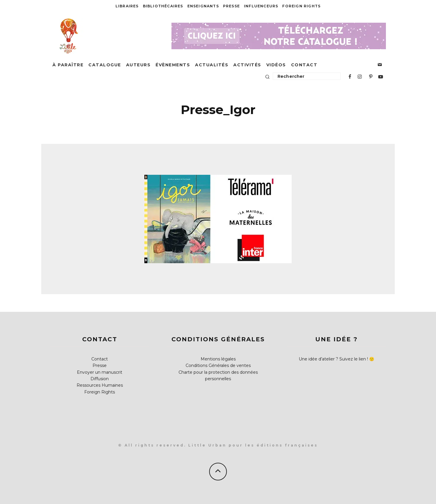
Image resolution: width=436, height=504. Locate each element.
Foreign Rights (301, 6)
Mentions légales (218, 359)
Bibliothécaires (163, 6)
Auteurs (138, 65)
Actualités (212, 65)
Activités (247, 65)
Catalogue (105, 65)
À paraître (68, 65)
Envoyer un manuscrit (100, 372)
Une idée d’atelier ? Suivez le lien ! (333, 359)
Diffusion (100, 379)
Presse (231, 6)
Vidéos (276, 65)
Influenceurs (261, 6)
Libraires (127, 6)
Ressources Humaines (100, 385)
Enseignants (203, 6)
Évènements (173, 65)
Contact (304, 65)
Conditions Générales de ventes (218, 365)
